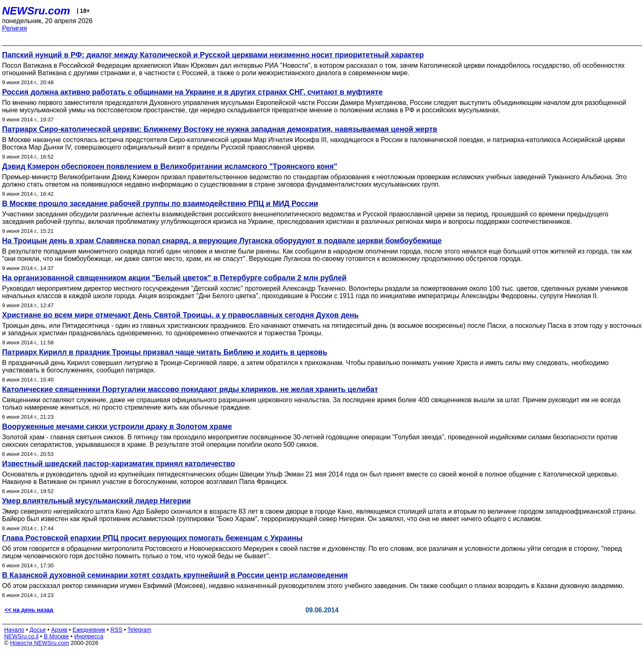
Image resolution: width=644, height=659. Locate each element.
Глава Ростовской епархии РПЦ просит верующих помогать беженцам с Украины (152, 538)
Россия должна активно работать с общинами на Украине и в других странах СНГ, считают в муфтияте (192, 92)
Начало (14, 630)
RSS (116, 630)
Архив (59, 630)
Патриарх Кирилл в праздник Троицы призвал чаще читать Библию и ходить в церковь (165, 352)
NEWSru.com (36, 11)
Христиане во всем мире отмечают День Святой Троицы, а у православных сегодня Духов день (180, 315)
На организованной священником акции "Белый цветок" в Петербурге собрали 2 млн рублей (174, 278)
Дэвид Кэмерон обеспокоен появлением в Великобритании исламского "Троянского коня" (170, 166)
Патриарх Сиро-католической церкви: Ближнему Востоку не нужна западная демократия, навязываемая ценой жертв (220, 129)
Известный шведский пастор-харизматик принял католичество (119, 464)
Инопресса (89, 636)
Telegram (140, 630)
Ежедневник (89, 630)
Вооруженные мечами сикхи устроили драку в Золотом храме (117, 427)
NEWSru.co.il (21, 636)
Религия (14, 28)
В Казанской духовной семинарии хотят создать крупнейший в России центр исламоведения (175, 575)
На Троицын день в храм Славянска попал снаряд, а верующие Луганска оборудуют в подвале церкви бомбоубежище (222, 241)
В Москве (56, 636)
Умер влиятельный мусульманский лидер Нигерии (96, 501)
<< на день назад (29, 610)
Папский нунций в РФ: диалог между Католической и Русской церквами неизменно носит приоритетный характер (213, 55)
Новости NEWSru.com (39, 643)
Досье (38, 630)
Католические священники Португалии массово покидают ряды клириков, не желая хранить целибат (190, 389)
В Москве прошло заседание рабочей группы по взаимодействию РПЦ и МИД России (160, 204)
